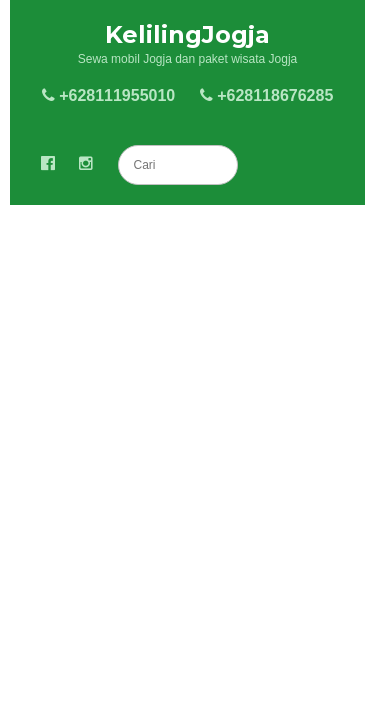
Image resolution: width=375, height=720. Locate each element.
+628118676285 (267, 95)
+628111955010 (109, 95)
